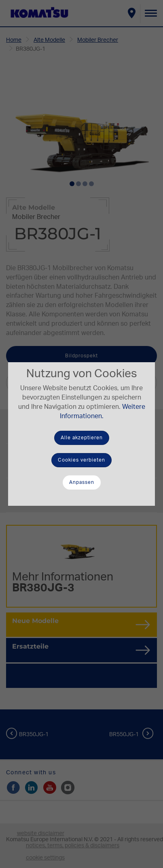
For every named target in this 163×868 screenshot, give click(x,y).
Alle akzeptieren (82, 438)
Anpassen (82, 482)
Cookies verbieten (81, 460)
